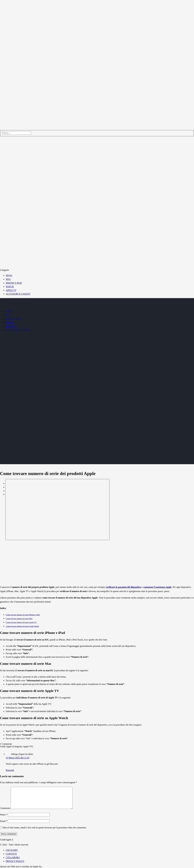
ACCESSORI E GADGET (18, 294)
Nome (4, 815)
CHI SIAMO (12, 850)
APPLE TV (11, 290)
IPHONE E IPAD (14, 283)
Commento (5, 808)
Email (4, 821)
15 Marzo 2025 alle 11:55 (18, 758)
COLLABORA (13, 857)
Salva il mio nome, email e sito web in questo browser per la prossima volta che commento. (45, 828)
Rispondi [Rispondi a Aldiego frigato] (10, 770)
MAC (8, 279)
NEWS (9, 275)
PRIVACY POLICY (15, 861)
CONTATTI (11, 854)
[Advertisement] (97, 563)
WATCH (10, 287)
